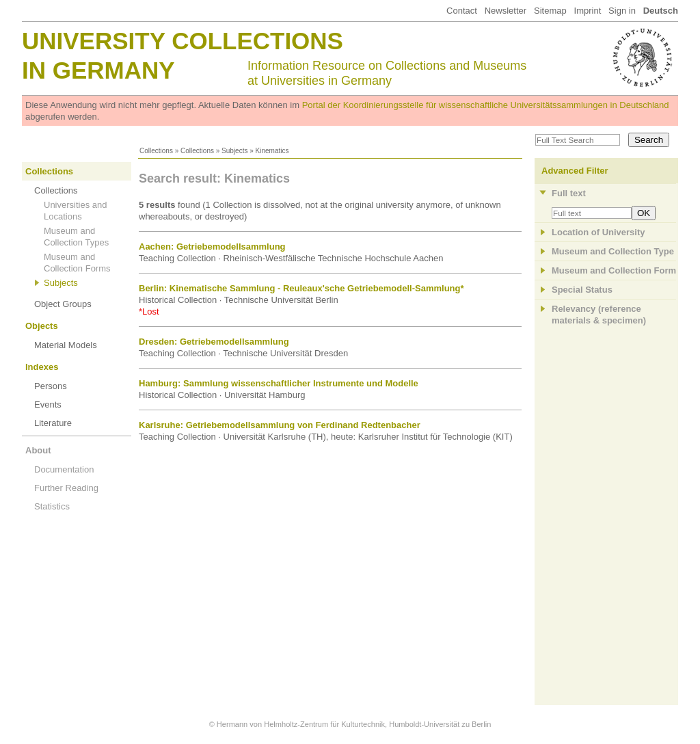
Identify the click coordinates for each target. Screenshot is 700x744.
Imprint (588, 11)
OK (644, 213)
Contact (462, 11)
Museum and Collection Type (613, 251)
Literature (53, 423)
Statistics (52, 506)
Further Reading (66, 488)
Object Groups (63, 304)
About (38, 450)
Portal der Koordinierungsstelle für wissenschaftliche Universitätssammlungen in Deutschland (486, 105)
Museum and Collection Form (614, 270)
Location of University (598, 232)
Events (48, 404)
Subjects (234, 151)
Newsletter (506, 11)
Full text (569, 193)
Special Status (582, 290)
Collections (156, 151)
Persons (51, 386)
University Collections (183, 41)
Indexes (42, 367)
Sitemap (550, 11)
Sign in (622, 11)
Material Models (66, 345)
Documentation (64, 469)
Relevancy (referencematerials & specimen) (599, 315)
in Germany (98, 70)
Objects (42, 326)
